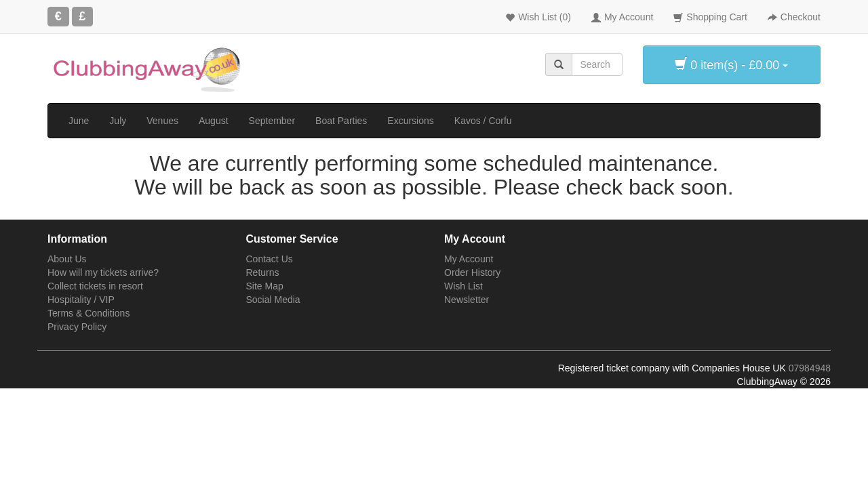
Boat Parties (341, 121)
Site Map (265, 286)
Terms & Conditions (88, 313)
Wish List (463, 286)
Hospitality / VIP (81, 300)
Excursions (410, 121)
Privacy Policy (77, 327)
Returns (263, 272)
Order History (472, 272)
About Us (67, 259)
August (214, 121)
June (79, 121)
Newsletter (467, 300)
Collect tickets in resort (95, 286)
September (272, 121)
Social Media (273, 300)
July (118, 121)
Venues (162, 121)
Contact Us (270, 259)
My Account (469, 259)
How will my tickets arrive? (103, 272)
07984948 (810, 368)
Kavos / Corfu (483, 121)
